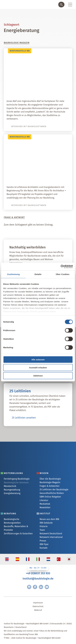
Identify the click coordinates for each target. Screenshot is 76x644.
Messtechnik (10, 486)
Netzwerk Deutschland (51, 534)
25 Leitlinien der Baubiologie (54, 490)
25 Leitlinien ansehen (24, 418)
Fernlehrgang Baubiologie (17, 479)
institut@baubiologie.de (38, 579)
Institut (45, 514)
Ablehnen (38, 376)
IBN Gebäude (46, 523)
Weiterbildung (13, 473)
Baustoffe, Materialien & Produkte (16, 528)
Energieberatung (12, 493)
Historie (44, 526)
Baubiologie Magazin (50, 482)
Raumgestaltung (12, 490)
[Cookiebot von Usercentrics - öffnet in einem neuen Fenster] (61, 267)
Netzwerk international (51, 537)
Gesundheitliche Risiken (52, 493)
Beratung (10, 514)
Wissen (44, 473)
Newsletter (45, 507)
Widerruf (38, 610)
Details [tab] (38, 274)
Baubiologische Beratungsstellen (12, 521)
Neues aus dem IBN (49, 519)
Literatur (44, 500)
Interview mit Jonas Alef (52, 92)
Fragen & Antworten (50, 486)
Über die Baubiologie (50, 479)
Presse (43, 541)
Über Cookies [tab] (63, 274)
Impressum (38, 603)
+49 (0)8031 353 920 (38, 573)
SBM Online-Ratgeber (50, 497)
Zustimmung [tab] (13, 274)
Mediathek (45, 504)
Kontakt (44, 548)
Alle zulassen (38, 359)
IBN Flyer (44, 544)
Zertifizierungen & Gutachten (18, 534)
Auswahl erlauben (38, 368)
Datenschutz (38, 606)
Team (42, 530)
